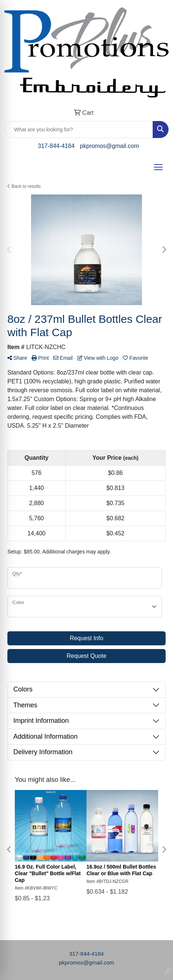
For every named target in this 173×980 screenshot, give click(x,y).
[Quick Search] (79, 130)
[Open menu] (158, 167)
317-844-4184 (56, 146)
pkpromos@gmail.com (109, 146)
